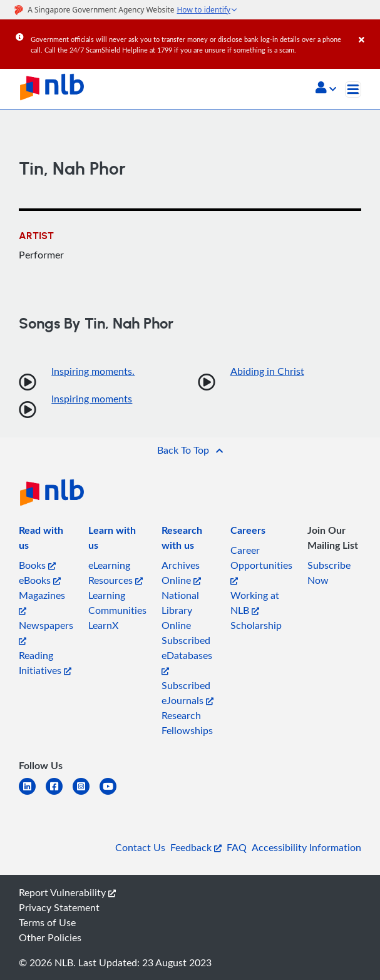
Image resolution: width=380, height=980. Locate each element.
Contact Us (140, 847)
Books (37, 565)
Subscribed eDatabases (187, 654)
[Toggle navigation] (353, 89)
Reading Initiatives (45, 663)
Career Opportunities (261, 564)
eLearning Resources (116, 573)
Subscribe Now (329, 573)
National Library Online (180, 610)
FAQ (237, 847)
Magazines (42, 602)
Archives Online (181, 573)
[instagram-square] (86, 794)
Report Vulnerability (67, 892)
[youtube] (113, 794)
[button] (326, 89)
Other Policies (50, 937)
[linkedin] (32, 794)
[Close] (367, 31)
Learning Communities (117, 603)
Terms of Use (47, 922)
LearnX (103, 625)
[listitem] (46, 540)
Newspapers (46, 632)
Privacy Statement (59, 907)
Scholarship (256, 625)
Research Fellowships (187, 723)
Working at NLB (255, 603)
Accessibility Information (306, 847)
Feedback (196, 847)
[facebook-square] (59, 794)
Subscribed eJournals (187, 693)
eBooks (40, 580)
